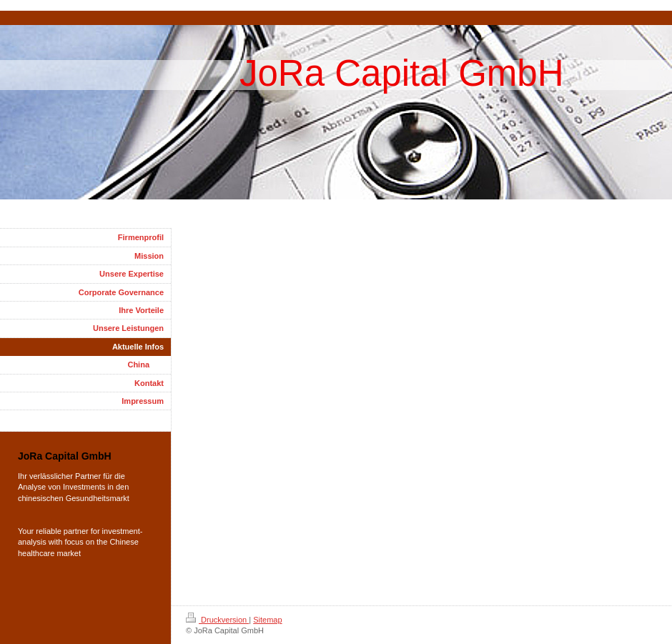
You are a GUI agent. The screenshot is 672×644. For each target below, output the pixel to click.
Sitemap (267, 620)
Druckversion (217, 620)
